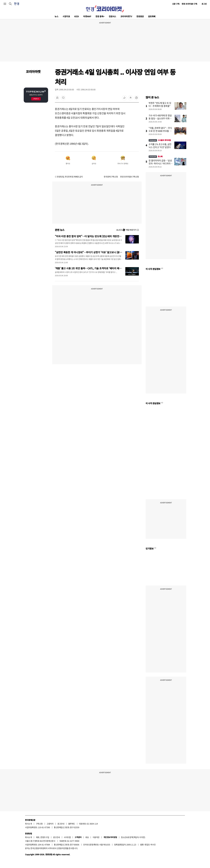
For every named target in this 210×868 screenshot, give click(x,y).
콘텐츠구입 (45, 837)
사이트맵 (67, 837)
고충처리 (50, 824)
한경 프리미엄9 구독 (189, 4)
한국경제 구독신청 (111, 177)
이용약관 (96, 837)
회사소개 (28, 824)
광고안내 (61, 824)
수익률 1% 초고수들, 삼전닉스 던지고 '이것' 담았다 (160, 146)
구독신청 (39, 824)
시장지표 (66, 16)
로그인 (204, 4)
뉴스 (56, 16)
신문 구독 (176, 4)
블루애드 (72, 824)
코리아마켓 (126, 16)
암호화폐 (152, 16)
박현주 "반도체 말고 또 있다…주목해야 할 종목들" (160, 104)
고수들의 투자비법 (160, 140)
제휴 (38, 837)
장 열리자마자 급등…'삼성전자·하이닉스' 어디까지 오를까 (161, 163)
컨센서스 (112, 16)
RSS (87, 837)
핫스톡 (156, 156)
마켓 (87, 16)
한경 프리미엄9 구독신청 (130, 177)
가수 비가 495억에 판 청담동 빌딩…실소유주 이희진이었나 (160, 118)
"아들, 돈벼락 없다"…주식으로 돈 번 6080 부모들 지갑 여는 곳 (160, 131)
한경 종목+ (100, 16)
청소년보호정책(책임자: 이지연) (133, 837)
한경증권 (140, 16)
